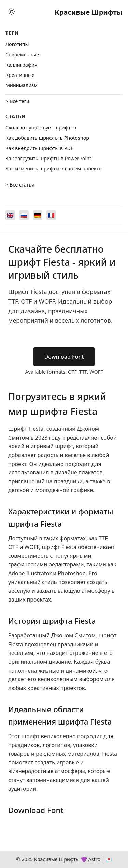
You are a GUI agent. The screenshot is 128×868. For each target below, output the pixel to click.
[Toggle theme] (12, 12)
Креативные (20, 75)
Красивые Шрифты (89, 12)
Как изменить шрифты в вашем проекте (53, 169)
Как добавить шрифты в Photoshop (47, 138)
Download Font (64, 357)
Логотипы (17, 44)
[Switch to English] (10, 215)
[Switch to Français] (51, 215)
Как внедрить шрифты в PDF (39, 148)
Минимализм (22, 85)
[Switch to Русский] (24, 215)
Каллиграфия (22, 65)
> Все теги (17, 101)
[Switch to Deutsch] (38, 215)
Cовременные (22, 54)
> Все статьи (20, 185)
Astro (94, 859)
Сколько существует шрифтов (41, 128)
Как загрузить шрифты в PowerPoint (48, 158)
